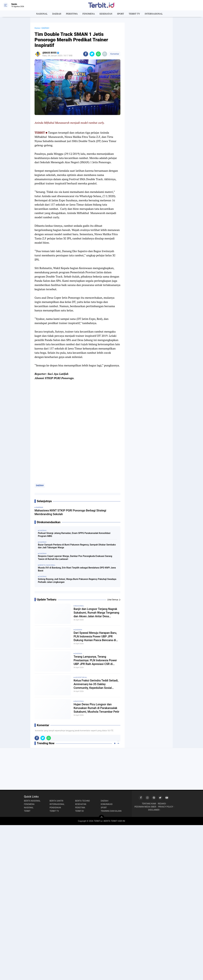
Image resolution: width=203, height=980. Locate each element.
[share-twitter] (92, 54)
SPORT (120, 14)
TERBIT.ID (79, 811)
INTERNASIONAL (154, 14)
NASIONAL (42, 14)
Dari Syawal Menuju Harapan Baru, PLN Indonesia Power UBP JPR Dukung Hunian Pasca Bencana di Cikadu (95, 637)
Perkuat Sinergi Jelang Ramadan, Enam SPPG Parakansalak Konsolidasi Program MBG (74, 535)
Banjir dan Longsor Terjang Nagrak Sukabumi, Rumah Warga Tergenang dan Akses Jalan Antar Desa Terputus (96, 613)
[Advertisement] (149, 65)
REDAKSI (162, 804)
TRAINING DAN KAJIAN (111, 811)
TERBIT (27, 811)
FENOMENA (89, 14)
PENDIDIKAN (55, 808)
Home (37, 28)
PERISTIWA (72, 14)
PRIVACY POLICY (166, 807)
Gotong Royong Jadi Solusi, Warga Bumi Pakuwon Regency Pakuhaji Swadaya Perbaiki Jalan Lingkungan (77, 581)
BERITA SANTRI (56, 801)
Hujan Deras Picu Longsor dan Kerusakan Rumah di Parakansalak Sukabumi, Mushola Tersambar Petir (96, 708)
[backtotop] (101, 818)
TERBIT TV (134, 14)
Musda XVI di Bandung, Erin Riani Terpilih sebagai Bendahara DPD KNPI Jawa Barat (77, 569)
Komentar (114, 54)
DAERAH (57, 14)
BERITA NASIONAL (32, 801)
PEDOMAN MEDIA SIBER (145, 807)
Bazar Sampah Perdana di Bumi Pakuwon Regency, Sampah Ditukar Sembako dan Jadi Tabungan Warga (77, 546)
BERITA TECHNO (82, 801)
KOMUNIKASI (107, 804)
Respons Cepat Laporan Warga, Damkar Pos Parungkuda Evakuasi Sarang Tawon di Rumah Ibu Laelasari (75, 558)
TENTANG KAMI (149, 804)
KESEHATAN (106, 14)
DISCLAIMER (154, 810)
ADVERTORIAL (81, 677)
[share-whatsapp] (98, 54)
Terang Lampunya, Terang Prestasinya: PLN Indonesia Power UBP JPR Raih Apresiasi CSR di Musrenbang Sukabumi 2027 (95, 660)
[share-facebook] (86, 54)
